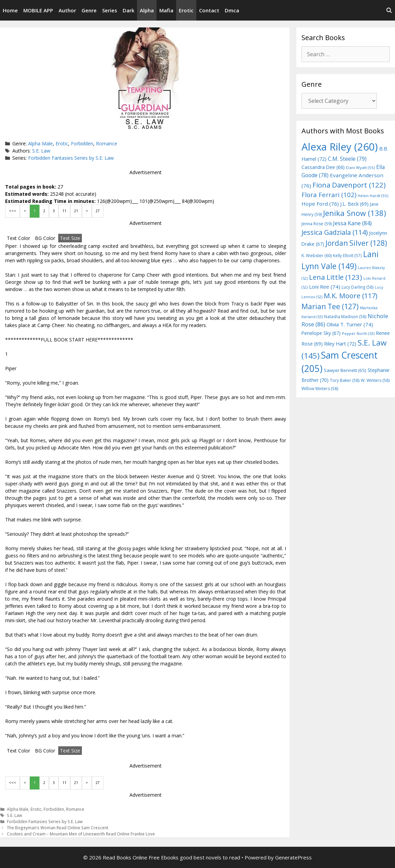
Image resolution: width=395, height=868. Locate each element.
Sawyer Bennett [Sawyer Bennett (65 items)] (345, 370)
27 (98, 211)
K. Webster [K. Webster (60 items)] (317, 256)
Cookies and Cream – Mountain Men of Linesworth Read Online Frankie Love (81, 834)
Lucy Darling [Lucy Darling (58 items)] (357, 287)
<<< (13, 211)
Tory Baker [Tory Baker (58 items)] (345, 380)
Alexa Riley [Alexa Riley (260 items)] (340, 147)
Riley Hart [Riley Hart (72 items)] (340, 344)
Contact (209, 10)
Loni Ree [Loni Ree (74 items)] (325, 287)
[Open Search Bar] (389, 10)
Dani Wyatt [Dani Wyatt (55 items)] (360, 167)
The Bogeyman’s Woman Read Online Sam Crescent (58, 828)
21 (76, 211)
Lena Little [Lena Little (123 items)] (336, 277)
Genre (89, 10)
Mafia (166, 10)
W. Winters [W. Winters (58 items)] (375, 380)
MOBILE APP (38, 10)
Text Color (18, 238)
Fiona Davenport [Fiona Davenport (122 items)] (349, 185)
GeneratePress (293, 857)
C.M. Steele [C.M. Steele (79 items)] (347, 159)
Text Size (70, 238)
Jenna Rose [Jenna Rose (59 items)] (317, 224)
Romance (107, 143)
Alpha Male (40, 143)
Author (67, 10)
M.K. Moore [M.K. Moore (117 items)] (351, 296)
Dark (128, 10)
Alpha (147, 10)
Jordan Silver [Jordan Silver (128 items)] (356, 243)
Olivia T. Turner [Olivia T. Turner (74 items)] (350, 324)
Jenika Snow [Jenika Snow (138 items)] (355, 213)
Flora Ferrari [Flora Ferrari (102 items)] (329, 195)
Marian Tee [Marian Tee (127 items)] (330, 306)
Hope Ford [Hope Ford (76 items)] (320, 204)
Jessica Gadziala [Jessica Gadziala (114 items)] (335, 232)
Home (10, 10)
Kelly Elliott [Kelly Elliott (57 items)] (347, 255)
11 (64, 211)
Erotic (186, 10)
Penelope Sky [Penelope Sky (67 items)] (321, 333)
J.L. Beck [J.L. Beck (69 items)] (354, 204)
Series (110, 10)
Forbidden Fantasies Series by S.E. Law (71, 158)
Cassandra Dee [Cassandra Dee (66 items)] (323, 167)
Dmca (232, 10)
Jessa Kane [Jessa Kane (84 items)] (352, 223)
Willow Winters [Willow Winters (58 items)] (320, 389)
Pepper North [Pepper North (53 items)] (358, 333)
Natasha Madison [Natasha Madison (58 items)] (345, 317)
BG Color (45, 238)
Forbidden (82, 143)
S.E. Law (41, 151)
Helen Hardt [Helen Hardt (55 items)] (373, 196)
